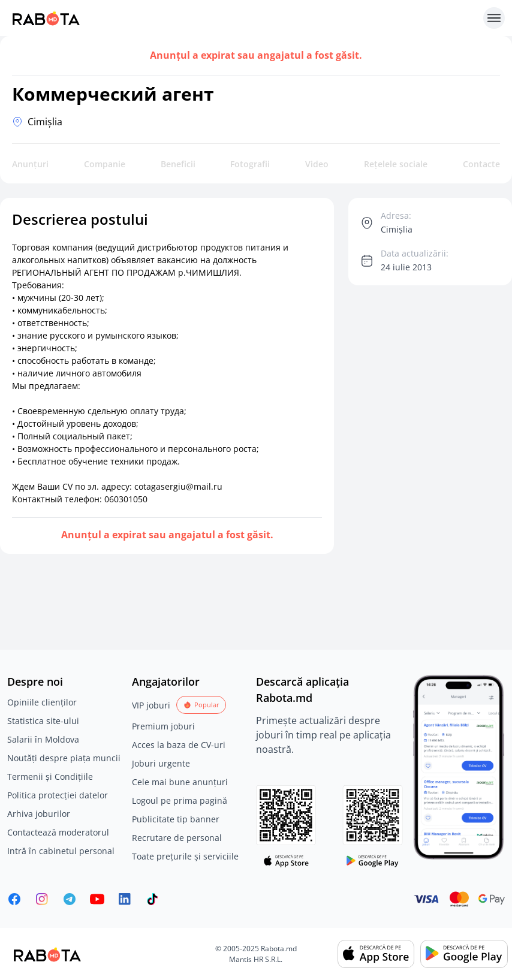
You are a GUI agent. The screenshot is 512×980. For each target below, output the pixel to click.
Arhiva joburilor (39, 814)
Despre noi (35, 682)
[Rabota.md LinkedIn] (125, 899)
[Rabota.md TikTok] (152, 899)
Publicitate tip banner (176, 819)
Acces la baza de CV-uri (179, 745)
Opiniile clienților (42, 702)
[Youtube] (97, 899)
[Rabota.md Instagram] (42, 899)
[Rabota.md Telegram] (70, 899)
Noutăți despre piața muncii (64, 758)
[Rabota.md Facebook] (14, 899)
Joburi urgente (161, 763)
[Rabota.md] (243, 18)
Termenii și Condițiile (50, 777)
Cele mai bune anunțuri (180, 782)
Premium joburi (163, 726)
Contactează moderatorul (58, 832)
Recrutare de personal (177, 838)
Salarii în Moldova (43, 739)
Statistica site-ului (43, 721)
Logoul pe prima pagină (180, 800)
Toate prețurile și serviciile (185, 856)
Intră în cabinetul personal (61, 851)
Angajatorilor (166, 682)
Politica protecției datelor (58, 795)
